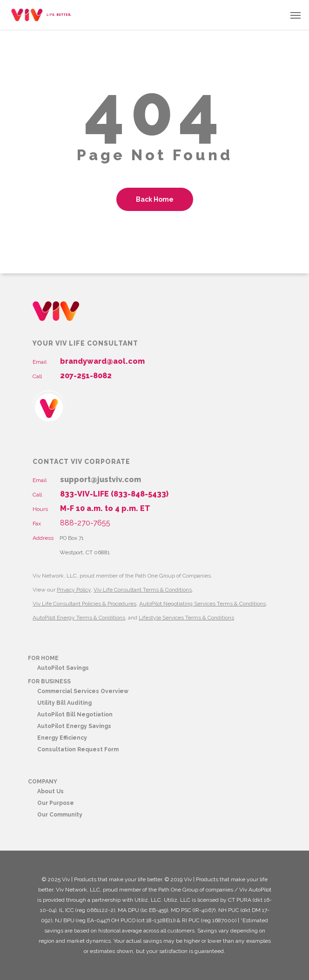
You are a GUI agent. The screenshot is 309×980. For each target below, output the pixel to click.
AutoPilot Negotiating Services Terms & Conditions (202, 604)
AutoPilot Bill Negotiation (75, 715)
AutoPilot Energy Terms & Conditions (79, 618)
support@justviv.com (101, 480)
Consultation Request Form (78, 749)
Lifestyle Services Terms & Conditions (186, 618)
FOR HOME (43, 658)
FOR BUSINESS (49, 681)
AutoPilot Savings (63, 668)
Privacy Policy (74, 590)
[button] (296, 15)
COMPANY (43, 782)
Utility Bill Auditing (64, 703)
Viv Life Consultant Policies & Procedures (84, 604)
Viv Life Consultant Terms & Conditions (143, 590)
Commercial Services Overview (83, 691)
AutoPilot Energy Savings (74, 726)
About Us (50, 791)
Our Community (60, 815)
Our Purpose (56, 803)
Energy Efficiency (62, 738)
